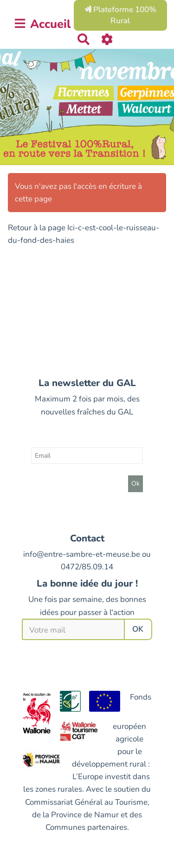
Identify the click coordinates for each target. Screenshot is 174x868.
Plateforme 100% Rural (120, 15)
